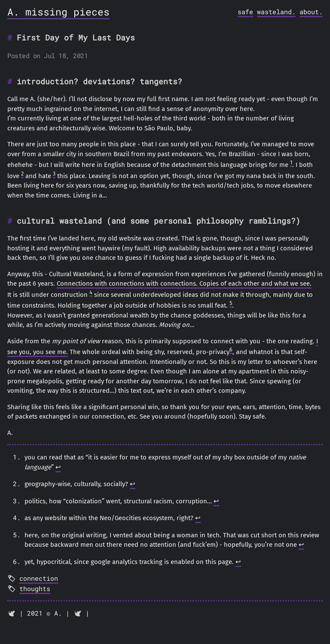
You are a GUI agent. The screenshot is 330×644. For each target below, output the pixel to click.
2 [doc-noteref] (22, 174)
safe (245, 12)
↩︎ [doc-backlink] (58, 467)
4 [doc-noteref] (91, 292)
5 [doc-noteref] (231, 303)
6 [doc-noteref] (231, 350)
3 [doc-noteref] (54, 174)
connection (39, 578)
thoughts (35, 589)
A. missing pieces (58, 12)
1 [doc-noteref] (291, 162)
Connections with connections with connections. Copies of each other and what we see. (184, 283)
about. (311, 12)
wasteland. (276, 12)
